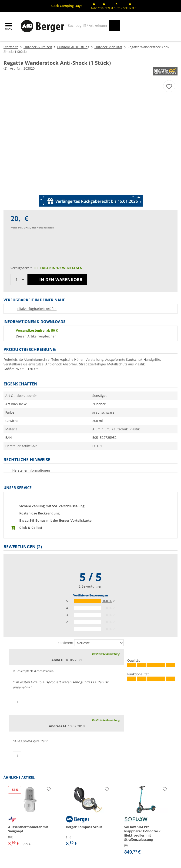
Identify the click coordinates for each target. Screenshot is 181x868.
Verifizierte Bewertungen (91, 595)
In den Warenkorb (57, 279)
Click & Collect (31, 528)
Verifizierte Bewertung (106, 654)
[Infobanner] (67, 6)
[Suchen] (114, 25)
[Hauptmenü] (9, 26)
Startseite (11, 47)
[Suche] (87, 25)
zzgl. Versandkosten (43, 228)
